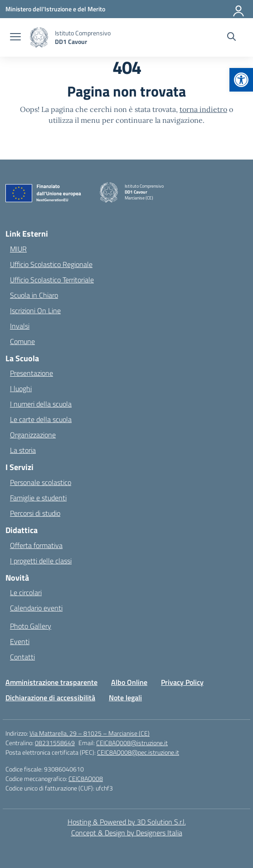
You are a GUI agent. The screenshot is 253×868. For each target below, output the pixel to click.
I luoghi (21, 388)
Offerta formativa (36, 545)
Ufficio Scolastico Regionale (51, 264)
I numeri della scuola (41, 404)
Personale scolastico (41, 482)
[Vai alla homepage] (83, 37)
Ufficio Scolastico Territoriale (52, 280)
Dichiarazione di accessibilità (50, 698)
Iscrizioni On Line (35, 310)
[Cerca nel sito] (231, 38)
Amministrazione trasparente (51, 682)
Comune (22, 341)
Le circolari (26, 592)
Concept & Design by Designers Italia (127, 833)
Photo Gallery (31, 626)
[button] (241, 80)
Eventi (20, 641)
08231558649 (55, 743)
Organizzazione (33, 435)
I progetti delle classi (41, 561)
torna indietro (203, 109)
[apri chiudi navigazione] (15, 38)
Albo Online (129, 682)
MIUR (18, 249)
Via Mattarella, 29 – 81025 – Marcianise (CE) (90, 733)
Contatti (22, 657)
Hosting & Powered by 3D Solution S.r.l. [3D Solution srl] (127, 822)
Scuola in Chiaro (34, 295)
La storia (23, 450)
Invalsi (20, 326)
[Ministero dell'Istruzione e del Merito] (55, 9)
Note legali (125, 698)
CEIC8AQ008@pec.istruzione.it (138, 752)
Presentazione (32, 373)
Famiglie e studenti (38, 498)
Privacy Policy (182, 682)
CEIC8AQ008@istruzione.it (132, 743)
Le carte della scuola (41, 419)
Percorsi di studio (35, 513)
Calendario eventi (36, 608)
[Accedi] (239, 9)
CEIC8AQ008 (86, 778)
